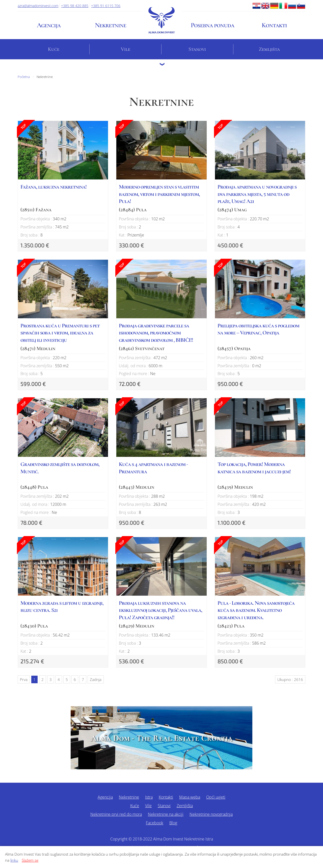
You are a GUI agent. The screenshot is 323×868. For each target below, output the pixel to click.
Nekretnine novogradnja (211, 814)
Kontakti (274, 25)
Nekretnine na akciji (166, 814)
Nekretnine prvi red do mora (116, 814)
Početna (24, 77)
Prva (24, 679)
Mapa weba (190, 797)
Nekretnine (111, 25)
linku (14, 860)
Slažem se (30, 860)
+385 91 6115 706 (106, 6)
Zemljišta (269, 49)
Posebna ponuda (212, 25)
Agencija (49, 25)
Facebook (155, 823)
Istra (149, 797)
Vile (126, 49)
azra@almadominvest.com (38, 6)
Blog (173, 823)
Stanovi (197, 49)
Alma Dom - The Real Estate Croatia (161, 738)
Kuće (54, 49)
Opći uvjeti (216, 797)
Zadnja (96, 679)
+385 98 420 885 (75, 6)
